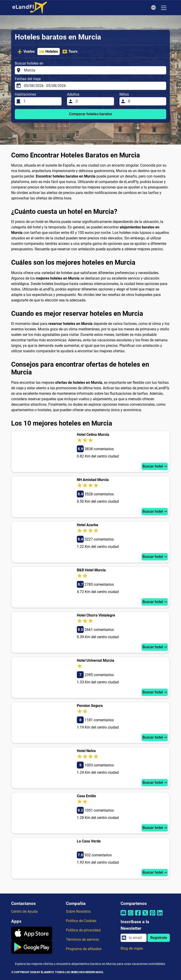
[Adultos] (93, 101)
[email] (136, 938)
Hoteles (48, 52)
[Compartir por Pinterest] (153, 916)
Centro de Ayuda (24, 911)
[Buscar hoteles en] (94, 70)
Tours (70, 52)
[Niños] (146, 101)
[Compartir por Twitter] (145, 916)
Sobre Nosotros (78, 911)
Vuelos (26, 52)
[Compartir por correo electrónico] (123, 916)
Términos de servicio (82, 939)
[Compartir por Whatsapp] (131, 916)
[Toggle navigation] (164, 8)
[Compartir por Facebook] (138, 916)
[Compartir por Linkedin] (160, 916)
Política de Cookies (81, 921)
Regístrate (159, 938)
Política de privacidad (83, 930)
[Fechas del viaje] (94, 86)
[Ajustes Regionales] (154, 8)
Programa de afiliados (84, 949)
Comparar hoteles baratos (90, 114)
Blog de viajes (132, 948)
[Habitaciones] (41, 101)
